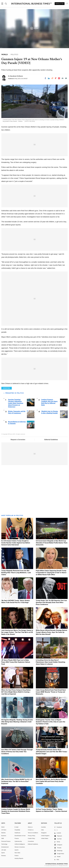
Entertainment (5, 847)
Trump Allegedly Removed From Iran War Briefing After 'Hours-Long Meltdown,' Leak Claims (16, 573)
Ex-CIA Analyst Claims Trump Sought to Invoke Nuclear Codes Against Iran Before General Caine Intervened (16, 543)
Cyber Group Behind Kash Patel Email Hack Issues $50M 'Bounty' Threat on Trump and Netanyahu (51, 692)
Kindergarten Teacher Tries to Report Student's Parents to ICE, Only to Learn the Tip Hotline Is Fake (51, 722)
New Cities (17, 853)
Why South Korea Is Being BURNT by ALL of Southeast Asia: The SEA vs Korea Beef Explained (17, 781)
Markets (3, 833)
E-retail (16, 827)
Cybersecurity (18, 841)
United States (45, 838)
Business (4, 836)
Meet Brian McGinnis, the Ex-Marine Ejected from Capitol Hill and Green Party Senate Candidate (51, 781)
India (42, 830)
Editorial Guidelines (51, 440)
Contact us (31, 830)
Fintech (17, 856)
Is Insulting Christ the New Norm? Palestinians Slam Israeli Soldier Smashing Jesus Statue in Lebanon (50, 662)
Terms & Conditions (33, 833)
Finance (17, 838)
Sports (3, 853)
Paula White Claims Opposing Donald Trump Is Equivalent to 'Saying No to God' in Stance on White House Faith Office (51, 573)
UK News (4, 830)
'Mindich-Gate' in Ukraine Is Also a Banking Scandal (50, 412)
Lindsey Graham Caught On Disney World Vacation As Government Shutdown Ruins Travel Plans (16, 811)
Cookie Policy (31, 838)
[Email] (63, 78)
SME (3, 838)
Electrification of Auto (20, 836)
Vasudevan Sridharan (16, 76)
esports (17, 850)
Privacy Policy (31, 836)
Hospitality (17, 830)
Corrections (31, 841)
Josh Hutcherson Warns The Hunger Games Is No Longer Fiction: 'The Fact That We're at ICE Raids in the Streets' (17, 632)
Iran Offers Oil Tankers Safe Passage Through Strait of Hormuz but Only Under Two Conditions (17, 752)
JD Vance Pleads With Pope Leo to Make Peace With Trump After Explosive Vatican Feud (16, 662)
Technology (4, 844)
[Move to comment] (66, 78)
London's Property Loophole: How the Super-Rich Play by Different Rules (50, 402)
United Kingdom (45, 836)
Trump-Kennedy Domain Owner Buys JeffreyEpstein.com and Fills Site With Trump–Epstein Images (52, 752)
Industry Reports (19, 858)
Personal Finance (6, 841)
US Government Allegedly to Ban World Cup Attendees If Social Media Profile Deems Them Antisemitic (52, 543)
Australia (43, 827)
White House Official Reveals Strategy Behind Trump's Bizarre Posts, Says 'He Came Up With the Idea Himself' (51, 632)
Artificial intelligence (20, 844)
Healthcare (17, 833)
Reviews (4, 856)
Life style (4, 850)
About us (30, 827)
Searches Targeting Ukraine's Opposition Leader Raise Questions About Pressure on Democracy (16, 403)
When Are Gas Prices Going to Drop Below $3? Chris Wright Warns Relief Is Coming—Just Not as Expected (16, 692)
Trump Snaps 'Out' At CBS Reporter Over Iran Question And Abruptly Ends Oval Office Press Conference (51, 602)
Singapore (44, 833)
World (3, 827)
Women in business (20, 847)
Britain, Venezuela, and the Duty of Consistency (17, 412)
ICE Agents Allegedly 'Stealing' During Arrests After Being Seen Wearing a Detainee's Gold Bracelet (17, 722)
